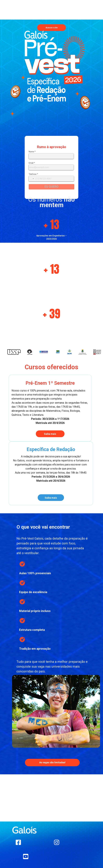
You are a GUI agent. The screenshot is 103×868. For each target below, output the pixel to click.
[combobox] (32, 179)
